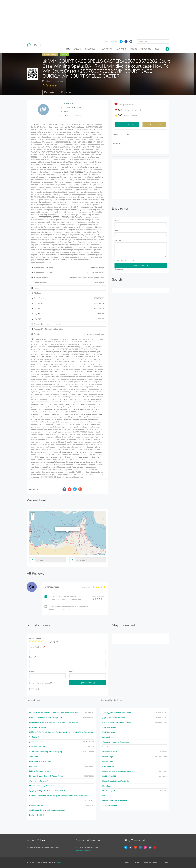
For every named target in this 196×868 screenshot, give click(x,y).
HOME (67, 49)
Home (126, 862)
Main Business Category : (67, 267)
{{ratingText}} (54, 642)
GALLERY (77, 49)
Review (33, 657)
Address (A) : (47, 329)
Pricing (136, 862)
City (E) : (67, 314)
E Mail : (67, 334)
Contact (166, 862)
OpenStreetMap (102, 554)
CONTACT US (107, 49)
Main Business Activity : (67, 273)
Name (117, 221)
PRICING (134, 49)
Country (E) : (67, 303)
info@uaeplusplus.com (84, 850)
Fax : (34, 288)
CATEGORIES (91, 49)
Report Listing (155, 125)
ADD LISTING (146, 49)
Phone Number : (67, 283)
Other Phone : (67, 298)
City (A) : (67, 319)
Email (117, 230)
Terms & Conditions (151, 862)
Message (118, 240)
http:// (66, 111)
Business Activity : (67, 278)
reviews (132, 116)
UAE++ (59, 862)
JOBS (158, 49)
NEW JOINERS (121, 49)
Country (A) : (67, 309)
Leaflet (95, 554)
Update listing (128, 125)
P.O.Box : (36, 293)
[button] (79, 528)
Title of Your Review (37, 647)
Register (114, 42)
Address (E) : (47, 324)
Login (106, 42)
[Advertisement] (98, 20)
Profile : (67, 193)
